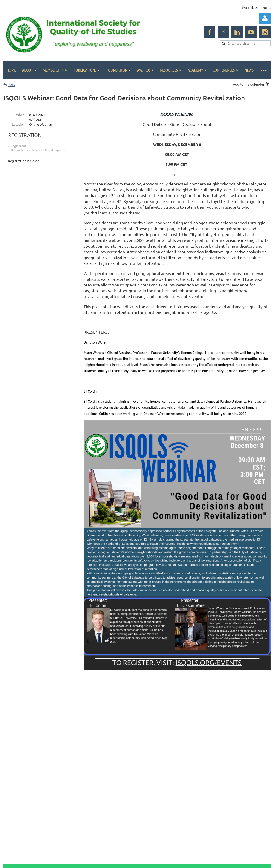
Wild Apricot (216, 830)
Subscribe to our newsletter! (241, 766)
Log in (265, 18)
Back (12, 85)
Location (18, 124)
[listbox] (252, 84)
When (20, 115)
